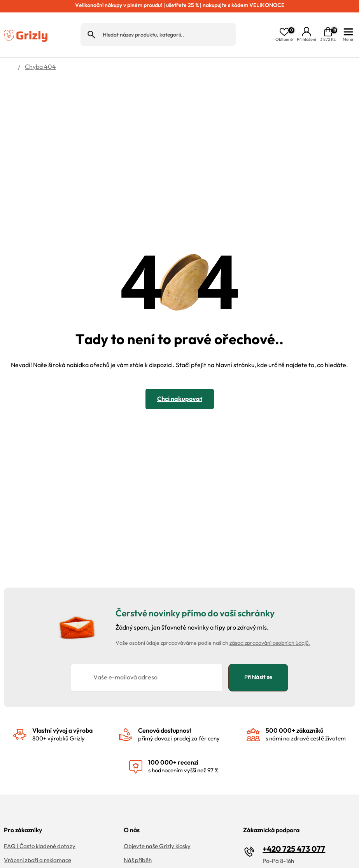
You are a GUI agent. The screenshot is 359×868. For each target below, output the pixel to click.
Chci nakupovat (180, 378)
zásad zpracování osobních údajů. (270, 623)
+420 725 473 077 (294, 828)
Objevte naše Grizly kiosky (157, 825)
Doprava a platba (27, 854)
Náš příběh (138, 840)
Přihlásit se (258, 656)
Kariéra (134, 854)
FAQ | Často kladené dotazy (40, 825)
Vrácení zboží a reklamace (38, 840)
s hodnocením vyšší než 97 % (183, 745)
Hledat (91, 24)
